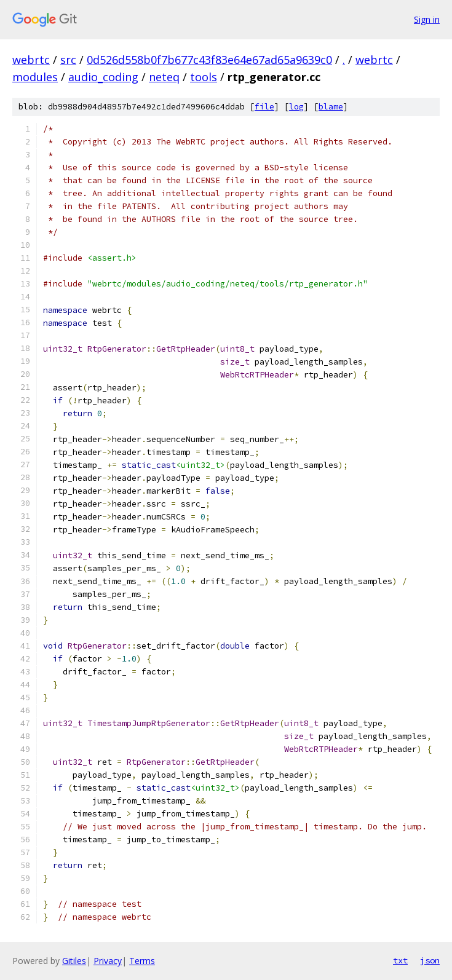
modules (35, 77)
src (68, 60)
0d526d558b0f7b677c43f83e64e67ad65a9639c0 (209, 60)
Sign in (427, 19)
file (264, 107)
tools (204, 77)
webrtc (31, 60)
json (430, 960)
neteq (164, 77)
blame (331, 107)
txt (400, 960)
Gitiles (74, 961)
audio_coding (103, 77)
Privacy (108, 961)
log (296, 107)
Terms (142, 961)
